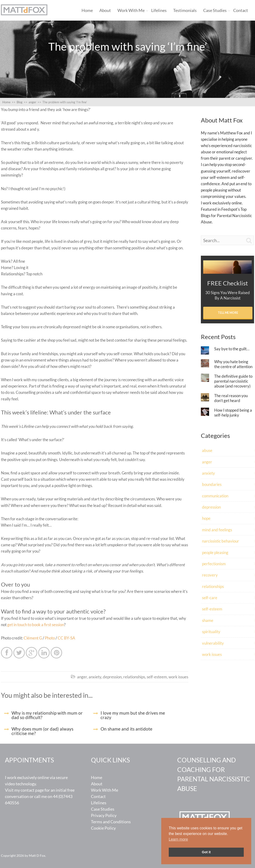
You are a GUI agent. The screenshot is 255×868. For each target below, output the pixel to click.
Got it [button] (206, 852)
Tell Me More (228, 313)
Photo (50, 638)
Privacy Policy (104, 815)
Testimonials (185, 10)
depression (112, 677)
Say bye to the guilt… (232, 349)
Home (87, 10)
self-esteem (157, 677)
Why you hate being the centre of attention (233, 364)
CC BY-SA (66, 638)
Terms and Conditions (111, 822)
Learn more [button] (178, 839)
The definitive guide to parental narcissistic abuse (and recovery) (233, 381)
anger (82, 677)
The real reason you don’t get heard (231, 398)
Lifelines (159, 10)
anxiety (95, 677)
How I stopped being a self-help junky (233, 413)
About (105, 10)
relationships (134, 677)
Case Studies (215, 10)
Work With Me (131, 10)
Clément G (33, 638)
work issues (178, 677)
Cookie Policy (103, 828)
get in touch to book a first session (36, 625)
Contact (241, 10)
